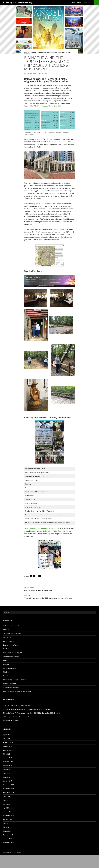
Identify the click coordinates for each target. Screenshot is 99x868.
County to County (31, 52)
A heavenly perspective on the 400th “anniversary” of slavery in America (49, 597)
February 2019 (8, 742)
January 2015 (8, 839)
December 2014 (9, 843)
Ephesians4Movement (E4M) (47, 52)
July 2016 (6, 796)
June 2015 (7, 823)
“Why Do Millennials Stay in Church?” (47, 106)
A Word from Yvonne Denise (13, 626)
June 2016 (7, 800)
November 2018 (9, 746)
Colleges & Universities (11, 721)
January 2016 (8, 812)
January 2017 (8, 781)
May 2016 (7, 804)
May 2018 (7, 754)
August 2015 (7, 819)
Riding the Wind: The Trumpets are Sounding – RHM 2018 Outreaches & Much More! (31, 713)
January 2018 (8, 758)
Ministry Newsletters (10, 668)
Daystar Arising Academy (12, 645)
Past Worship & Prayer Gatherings (15, 680)
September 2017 (9, 769)
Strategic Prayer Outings (11, 687)
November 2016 (9, 789)
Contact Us (7, 637)
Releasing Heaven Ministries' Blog (18, 3)
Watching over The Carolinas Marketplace (49, 589)
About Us (6, 630)
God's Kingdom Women (11, 657)
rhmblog (43, 73)
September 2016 (9, 792)
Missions (6, 672)
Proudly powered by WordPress (12, 852)
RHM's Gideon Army (10, 684)
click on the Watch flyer (53, 531)
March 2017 (7, 777)
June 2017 (7, 773)
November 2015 (9, 816)
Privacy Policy (76, 3)
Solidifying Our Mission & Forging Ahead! (17, 705)
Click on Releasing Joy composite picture (39, 528)
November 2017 (9, 766)
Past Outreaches (9, 676)
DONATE (6, 649)
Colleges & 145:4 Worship (12, 633)
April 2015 (7, 827)
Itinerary (6, 664)
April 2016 (7, 808)
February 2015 (8, 835)
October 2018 (8, 750)
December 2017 (9, 762)
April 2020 (7, 735)
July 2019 (6, 739)
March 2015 (7, 831)
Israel (5, 660)
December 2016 (9, 785)
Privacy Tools (88, 3)
